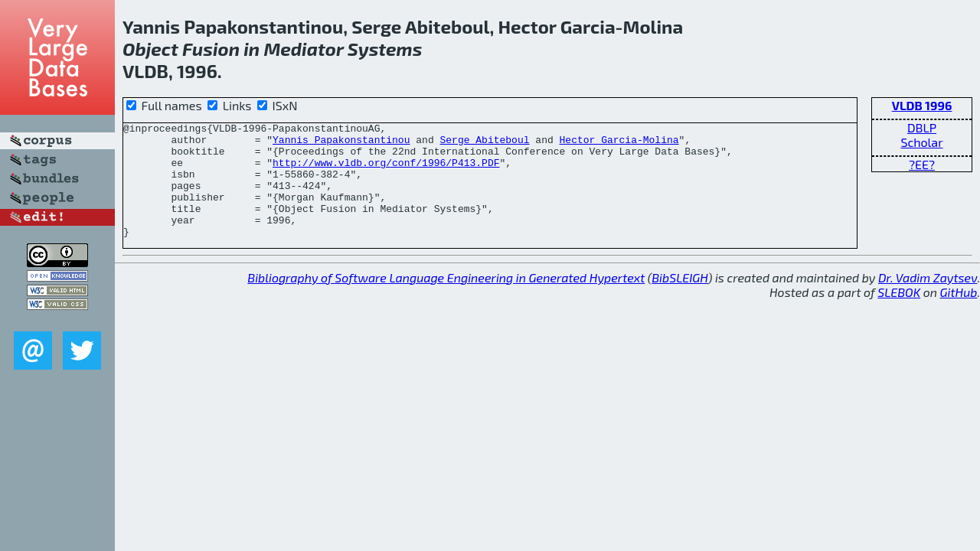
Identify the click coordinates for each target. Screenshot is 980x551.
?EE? (922, 164)
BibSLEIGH (679, 300)
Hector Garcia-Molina (619, 144)
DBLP (922, 127)
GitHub (959, 315)
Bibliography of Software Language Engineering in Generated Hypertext (446, 300)
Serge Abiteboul (484, 144)
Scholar (921, 142)
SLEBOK (899, 315)
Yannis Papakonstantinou (341, 144)
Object (150, 49)
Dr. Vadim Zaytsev (928, 300)
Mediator (303, 49)
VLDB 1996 (922, 105)
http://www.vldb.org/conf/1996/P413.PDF (386, 171)
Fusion (211, 49)
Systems (385, 49)
